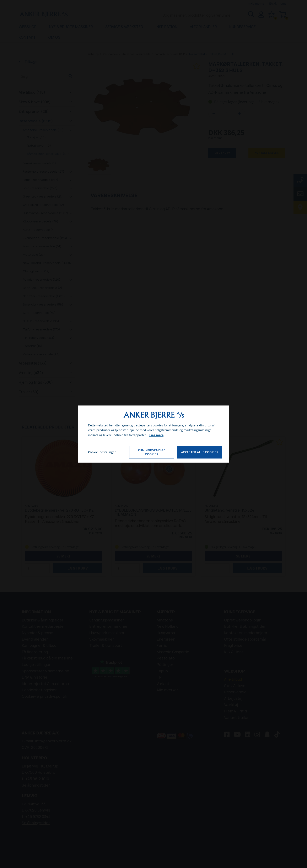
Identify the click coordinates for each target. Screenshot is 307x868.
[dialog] (153, 434)
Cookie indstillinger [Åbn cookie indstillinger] (102, 452)
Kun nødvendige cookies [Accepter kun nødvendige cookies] (152, 452)
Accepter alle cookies (200, 452)
